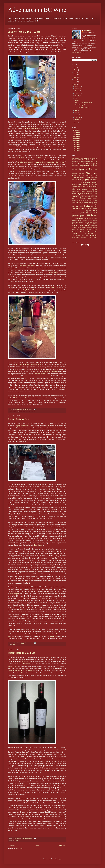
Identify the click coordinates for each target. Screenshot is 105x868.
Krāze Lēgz (54, 288)
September (78, 93)
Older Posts (62, 845)
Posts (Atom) (19, 848)
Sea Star (86, 219)
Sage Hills (93, 217)
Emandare (74, 183)
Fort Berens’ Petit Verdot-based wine (29, 365)
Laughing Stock (83, 197)
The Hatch (92, 228)
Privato (73, 213)
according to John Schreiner (29, 290)
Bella (92, 162)
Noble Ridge (87, 204)
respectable (48, 371)
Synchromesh (75, 228)
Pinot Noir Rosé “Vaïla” (27, 266)
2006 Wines (76, 151)
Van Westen (93, 236)
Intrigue (95, 192)
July (76, 98)
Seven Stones (82, 220)
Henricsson (94, 188)
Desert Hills (81, 179)
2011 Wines (76, 140)
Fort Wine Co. (90, 184)
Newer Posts (12, 845)
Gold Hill (86, 186)
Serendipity (74, 220)
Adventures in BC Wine (37, 10)
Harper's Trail (75, 188)
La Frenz (39, 158)
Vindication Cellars (80, 237)
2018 (75, 68)
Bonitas (95, 167)
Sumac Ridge (84, 226)
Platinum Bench (81, 211)
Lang (92, 195)
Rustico (89, 217)
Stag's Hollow (92, 224)
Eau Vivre (85, 181)
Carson (78, 171)
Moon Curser (79, 202)
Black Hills (84, 163)
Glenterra (21, 411)
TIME (87, 232)
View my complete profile (78, 53)
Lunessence (94, 199)
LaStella (74, 197)
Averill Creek (87, 160)
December (78, 86)
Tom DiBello (21, 673)
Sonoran (90, 222)
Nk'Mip (81, 204)
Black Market (91, 163)
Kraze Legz (74, 195)
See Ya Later (93, 219)
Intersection (89, 192)
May (76, 110)
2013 (75, 79)
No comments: (29, 409)
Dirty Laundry (93, 179)
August (77, 96)
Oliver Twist (81, 206)
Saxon (82, 219)
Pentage (95, 209)
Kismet (95, 193)
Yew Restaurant (25, 664)
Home (37, 845)
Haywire (82, 188)
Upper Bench (84, 236)
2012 (75, 82)
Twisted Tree (91, 234)
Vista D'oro (87, 237)
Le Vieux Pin (20, 158)
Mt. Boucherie (87, 202)
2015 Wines (76, 132)
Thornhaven (75, 232)
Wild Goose (93, 237)
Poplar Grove (91, 211)
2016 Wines (76, 130)
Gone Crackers (39, 545)
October (77, 91)
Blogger (60, 859)
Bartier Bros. (88, 162)
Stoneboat (74, 226)
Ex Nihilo (81, 183)
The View (89, 229)
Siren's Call (75, 222)
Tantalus (82, 227)
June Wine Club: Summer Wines (24, 32)
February (78, 117)
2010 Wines (76, 143)
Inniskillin (83, 192)
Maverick (74, 200)
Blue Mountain (87, 167)
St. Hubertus (83, 224)
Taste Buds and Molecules (32, 129)
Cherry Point (81, 173)
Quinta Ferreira (93, 213)
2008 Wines (76, 147)
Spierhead (26, 662)
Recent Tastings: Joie (19, 419)
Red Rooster (75, 215)
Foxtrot (95, 184)
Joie (48, 426)
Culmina (88, 177)
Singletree (95, 221)
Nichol (77, 204)
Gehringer (74, 186)
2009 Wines (76, 145)
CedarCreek (89, 171)
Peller (91, 209)
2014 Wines (76, 134)
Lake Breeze (87, 195)
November (78, 89)
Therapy (95, 229)
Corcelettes (75, 177)
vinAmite (74, 237)
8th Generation (86, 158)
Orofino (87, 206)
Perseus (74, 211)
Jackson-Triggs (77, 193)
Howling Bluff (93, 190)
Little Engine (80, 199)
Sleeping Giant (83, 222)
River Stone (82, 215)
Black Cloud (77, 163)
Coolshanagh (94, 176)
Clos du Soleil (84, 176)
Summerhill (94, 226)
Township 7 (85, 234)
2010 (75, 123)
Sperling (95, 222)
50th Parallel (76, 158)
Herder (74, 190)
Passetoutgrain (15, 594)
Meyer (79, 200)
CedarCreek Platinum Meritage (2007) (21, 671)
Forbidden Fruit (76, 184)
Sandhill (77, 219)
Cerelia (95, 171)
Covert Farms (82, 177)
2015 (75, 75)
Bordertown (74, 169)
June (76, 100)
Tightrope (82, 232)
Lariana (95, 195)
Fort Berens (16, 411)
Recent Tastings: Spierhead (22, 653)
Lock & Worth (87, 199)
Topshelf (79, 234)
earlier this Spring (52, 272)
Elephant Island (93, 181)
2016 (75, 72)
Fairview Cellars (91, 183)
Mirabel (83, 200)
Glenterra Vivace (39, 374)
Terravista (88, 228)
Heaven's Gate (88, 188)
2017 (75, 70)
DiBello (87, 179)
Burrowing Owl (85, 169)
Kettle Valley (90, 193)
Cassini (83, 171)
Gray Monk (93, 186)
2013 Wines (76, 136)
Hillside (87, 190)
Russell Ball (87, 31)
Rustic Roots (83, 217)
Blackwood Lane (80, 165)
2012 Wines (76, 138)
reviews (54, 371)
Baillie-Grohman (81, 162)
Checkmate (74, 173)
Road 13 (89, 215)
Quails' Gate (84, 213)
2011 (75, 84)
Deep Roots (75, 179)
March (77, 115)
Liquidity (74, 199)
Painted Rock (83, 208)
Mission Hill (89, 200)
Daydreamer (94, 177)
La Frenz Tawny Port (21, 398)
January (77, 120)
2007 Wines (76, 149)
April (76, 113)
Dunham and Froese (76, 181)
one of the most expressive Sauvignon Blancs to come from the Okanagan (41, 162)
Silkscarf (90, 220)
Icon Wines (54, 636)
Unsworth (78, 236)
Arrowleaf (80, 160)
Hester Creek (80, 190)
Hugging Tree (76, 192)
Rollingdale (78, 217)
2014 (75, 77)
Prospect (78, 213)
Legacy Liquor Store (22, 426)
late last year (12, 666)
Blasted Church (89, 165)
